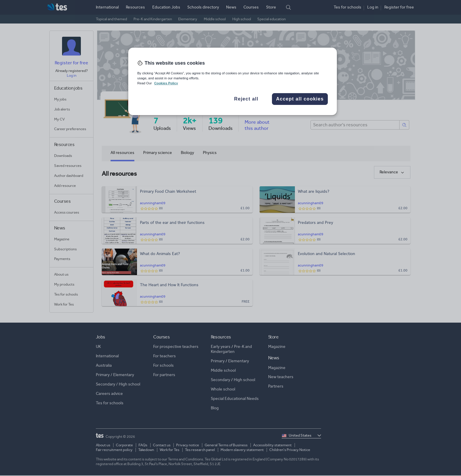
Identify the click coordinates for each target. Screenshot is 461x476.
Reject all (246, 99)
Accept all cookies (300, 99)
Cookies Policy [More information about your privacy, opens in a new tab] (166, 83)
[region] (233, 81)
